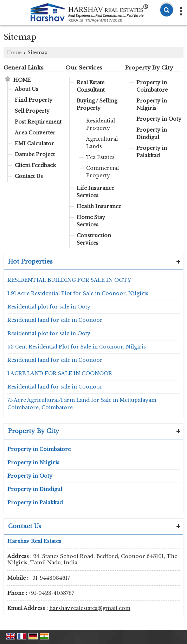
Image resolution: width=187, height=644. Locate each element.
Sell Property (32, 111)
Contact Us (29, 176)
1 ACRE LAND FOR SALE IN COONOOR (60, 373)
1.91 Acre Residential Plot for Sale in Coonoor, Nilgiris (78, 293)
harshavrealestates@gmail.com (90, 608)
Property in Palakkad (152, 152)
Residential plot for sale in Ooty (49, 307)
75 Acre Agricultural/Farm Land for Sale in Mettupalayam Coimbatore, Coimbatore (82, 404)
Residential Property (101, 124)
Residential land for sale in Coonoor (55, 320)
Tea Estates (100, 157)
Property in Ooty (159, 119)
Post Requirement (38, 122)
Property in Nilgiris (152, 104)
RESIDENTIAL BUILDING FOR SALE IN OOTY (69, 280)
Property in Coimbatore (152, 86)
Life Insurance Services (95, 192)
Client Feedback (35, 165)
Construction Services (94, 239)
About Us (27, 89)
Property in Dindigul (152, 134)
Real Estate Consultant (91, 86)
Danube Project (35, 154)
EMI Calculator (34, 144)
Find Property (34, 100)
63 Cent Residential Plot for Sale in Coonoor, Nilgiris (77, 347)
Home (14, 52)
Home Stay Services (91, 221)
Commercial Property (102, 172)
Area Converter (35, 133)
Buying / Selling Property (97, 104)
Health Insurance (99, 206)
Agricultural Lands (102, 143)
